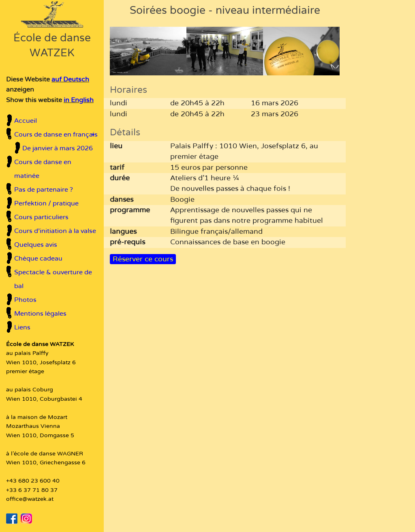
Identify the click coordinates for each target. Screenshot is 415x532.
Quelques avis (36, 245)
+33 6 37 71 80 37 (32, 490)
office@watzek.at (30, 499)
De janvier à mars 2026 (58, 148)
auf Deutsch (70, 79)
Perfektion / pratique (46, 203)
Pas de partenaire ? (44, 190)
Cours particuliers (41, 217)
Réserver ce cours (143, 259)
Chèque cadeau (38, 259)
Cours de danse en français (56, 135)
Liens (22, 327)
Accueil (26, 121)
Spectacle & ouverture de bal (53, 279)
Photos (25, 300)
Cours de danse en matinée (43, 169)
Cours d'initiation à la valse (55, 231)
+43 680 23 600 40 (33, 481)
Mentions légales (40, 314)
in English (79, 100)
